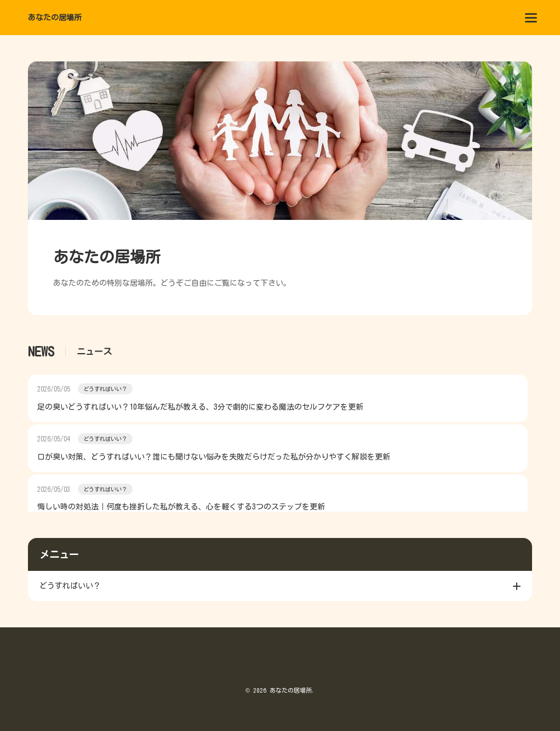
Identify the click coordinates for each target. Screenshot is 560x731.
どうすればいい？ (105, 389)
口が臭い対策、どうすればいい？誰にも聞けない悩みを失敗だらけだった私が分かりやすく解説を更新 (214, 457)
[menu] (531, 18)
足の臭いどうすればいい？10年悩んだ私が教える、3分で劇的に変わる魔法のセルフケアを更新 (200, 407)
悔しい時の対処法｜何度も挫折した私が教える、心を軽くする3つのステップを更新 (181, 507)
